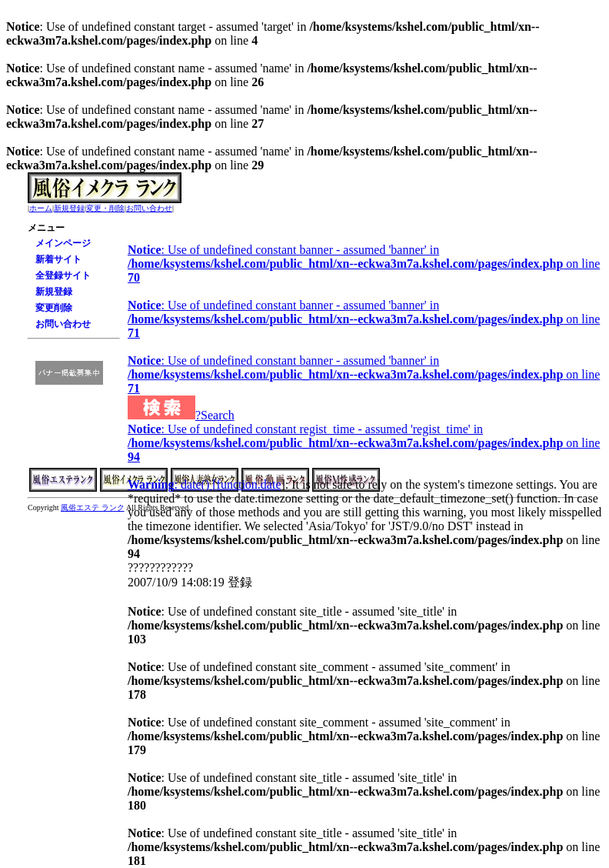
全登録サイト (63, 275)
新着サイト (58, 259)
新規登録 (69, 208)
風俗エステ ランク (93, 507)
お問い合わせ (149, 208)
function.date (249, 484)
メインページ (63, 243)
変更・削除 (105, 208)
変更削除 (54, 308)
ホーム (41, 208)
